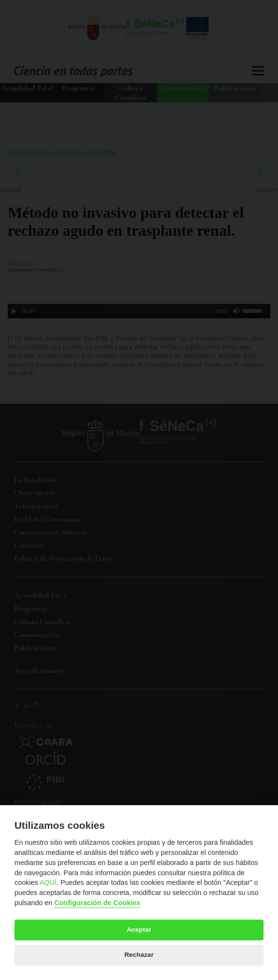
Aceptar (139, 930)
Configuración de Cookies (97, 903)
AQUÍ (48, 882)
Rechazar (139, 955)
